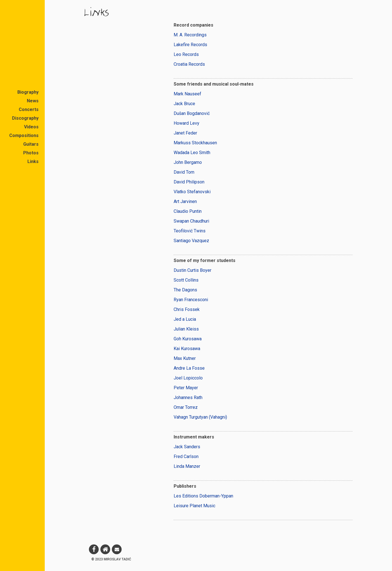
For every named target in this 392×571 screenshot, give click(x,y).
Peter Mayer (186, 388)
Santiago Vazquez (191, 241)
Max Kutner (185, 358)
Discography (25, 118)
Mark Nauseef (187, 94)
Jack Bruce (184, 104)
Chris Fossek (187, 309)
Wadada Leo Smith (192, 153)
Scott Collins (186, 280)
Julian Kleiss (186, 329)
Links (33, 161)
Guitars (31, 144)
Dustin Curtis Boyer (193, 270)
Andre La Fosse (189, 368)
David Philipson (189, 182)
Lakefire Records (190, 45)
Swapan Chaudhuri (191, 221)
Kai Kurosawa (187, 349)
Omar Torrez (186, 407)
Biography (28, 92)
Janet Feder (185, 133)
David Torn (184, 172)
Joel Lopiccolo (188, 378)
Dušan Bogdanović (192, 113)
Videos (31, 127)
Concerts (29, 109)
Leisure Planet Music (194, 506)
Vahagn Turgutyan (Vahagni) (200, 417)
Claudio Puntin (188, 211)
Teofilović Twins (190, 231)
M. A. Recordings (190, 35)
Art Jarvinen (185, 201)
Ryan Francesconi (191, 300)
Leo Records (186, 54)
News (33, 101)
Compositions (24, 135)
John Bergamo (188, 162)
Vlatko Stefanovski (192, 192)
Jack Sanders (187, 447)
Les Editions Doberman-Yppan (203, 496)
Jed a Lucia (185, 319)
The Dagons (185, 290)
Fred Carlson (186, 456)
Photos (31, 153)
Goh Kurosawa (188, 339)
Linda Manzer (187, 466)
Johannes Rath (188, 397)
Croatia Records (189, 64)
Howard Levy (186, 123)
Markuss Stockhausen (195, 143)
